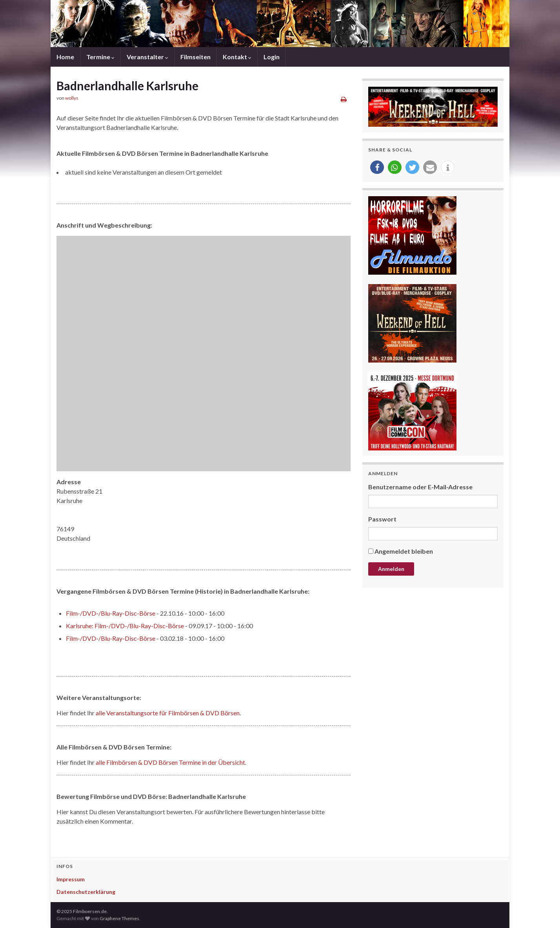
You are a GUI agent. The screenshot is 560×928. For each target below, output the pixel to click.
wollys (72, 98)
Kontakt (237, 57)
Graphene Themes (119, 918)
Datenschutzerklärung (86, 892)
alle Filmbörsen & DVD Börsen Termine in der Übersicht (170, 762)
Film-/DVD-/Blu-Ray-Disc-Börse (111, 613)
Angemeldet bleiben (404, 551)
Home (65, 57)
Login (272, 57)
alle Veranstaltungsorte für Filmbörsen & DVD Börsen (168, 713)
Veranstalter (147, 57)
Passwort (382, 519)
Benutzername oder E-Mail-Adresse (420, 487)
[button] (377, 167)
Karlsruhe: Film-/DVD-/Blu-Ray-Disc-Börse (125, 626)
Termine (100, 57)
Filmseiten (195, 57)
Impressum (71, 879)
